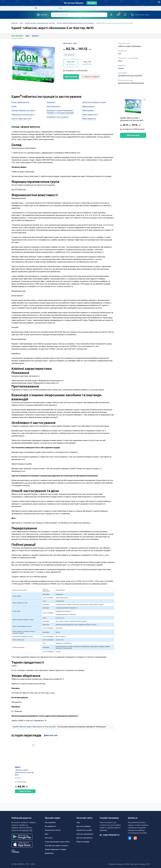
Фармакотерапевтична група (23, 110)
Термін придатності (90, 115)
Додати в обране (91, 77)
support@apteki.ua (110, 835)
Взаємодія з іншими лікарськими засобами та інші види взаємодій (60, 112)
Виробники (49, 853)
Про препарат (17, 36)
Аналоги (35, 36)
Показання (51, 102)
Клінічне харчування (85, 834)
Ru (60, 8)
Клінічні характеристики (21, 119)
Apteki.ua (15, 23)
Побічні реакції (88, 110)
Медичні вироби (83, 842)
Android (25, 830)
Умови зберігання (89, 119)
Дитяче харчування (84, 838)
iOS (31, 830)
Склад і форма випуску (21, 102)
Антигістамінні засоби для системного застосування (75, 23)
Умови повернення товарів (55, 849)
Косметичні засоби (84, 830)
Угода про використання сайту (57, 842)
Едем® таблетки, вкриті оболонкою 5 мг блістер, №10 (34, 727)
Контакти (146, 8)
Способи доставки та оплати (57, 846)
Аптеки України (43, 8)
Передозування (88, 106)
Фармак (121, 68)
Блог (111, 8)
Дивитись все (51, 735)
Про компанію (120, 8)
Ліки (21, 23)
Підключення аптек (134, 8)
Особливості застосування (58, 117)
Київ (75, 43)
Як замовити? (103, 8)
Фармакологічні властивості (23, 115)
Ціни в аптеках (71, 77)
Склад (14, 106)
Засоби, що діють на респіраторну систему (40, 23)
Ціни (28, 36)
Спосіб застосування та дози (94, 102)
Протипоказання (53, 106)
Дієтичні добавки (84, 826)
